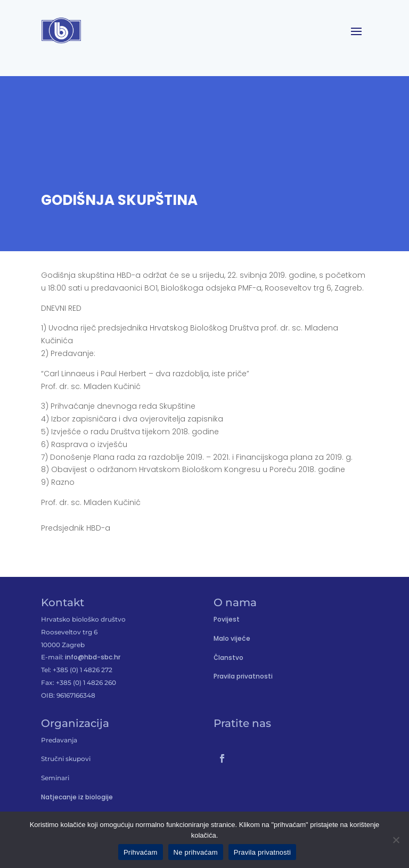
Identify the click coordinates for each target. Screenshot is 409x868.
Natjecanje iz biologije (77, 797)
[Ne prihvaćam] (396, 840)
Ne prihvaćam (196, 852)
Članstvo (228, 658)
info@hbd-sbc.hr (93, 657)
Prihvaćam (141, 852)
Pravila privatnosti (243, 676)
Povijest (227, 619)
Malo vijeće (232, 638)
